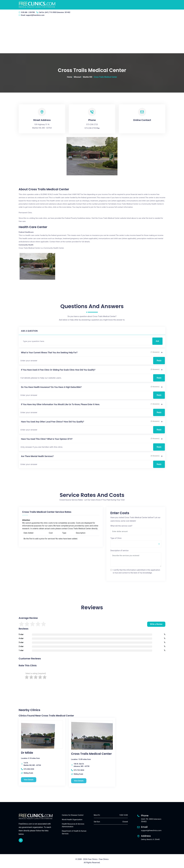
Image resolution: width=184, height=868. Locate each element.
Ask (157, 341)
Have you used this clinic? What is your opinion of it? (47, 439)
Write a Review (156, 624)
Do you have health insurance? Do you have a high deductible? (51, 387)
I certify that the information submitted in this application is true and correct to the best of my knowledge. (136, 571)
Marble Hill (87, 77)
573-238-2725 (92, 124)
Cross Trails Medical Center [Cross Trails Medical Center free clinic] (91, 754)
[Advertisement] (92, 36)
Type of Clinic (116, 538)
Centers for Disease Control (73, 815)
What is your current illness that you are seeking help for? (49, 353)
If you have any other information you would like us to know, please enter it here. (60, 404)
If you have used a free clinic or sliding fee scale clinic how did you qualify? (58, 370)
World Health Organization (72, 820)
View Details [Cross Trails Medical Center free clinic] (79, 781)
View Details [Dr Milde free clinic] (29, 780)
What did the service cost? (121, 526)
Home (70, 77)
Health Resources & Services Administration (73, 825)
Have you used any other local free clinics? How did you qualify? (53, 422)
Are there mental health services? (37, 456)
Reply (159, 361)
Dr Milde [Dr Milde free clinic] (27, 753)
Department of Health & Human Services (74, 832)
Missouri (78, 77)
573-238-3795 (90, 128)
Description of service (119, 551)
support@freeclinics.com (35, 15)
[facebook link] (21, 840)
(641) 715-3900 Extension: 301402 (57, 12)
